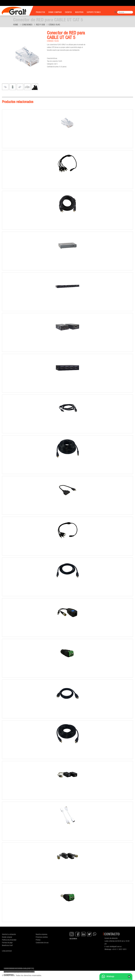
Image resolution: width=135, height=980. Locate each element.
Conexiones (27, 25)
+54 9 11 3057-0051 (119, 949)
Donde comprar (7, 937)
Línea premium (7, 951)
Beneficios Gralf (7, 945)
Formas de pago (7, 942)
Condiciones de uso (42, 942)
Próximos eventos (42, 937)
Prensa (38, 940)
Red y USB (40, 25)
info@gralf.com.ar (116, 946)
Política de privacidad (9, 940)
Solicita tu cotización (9, 934)
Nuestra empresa (41, 934)
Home (16, 25)
